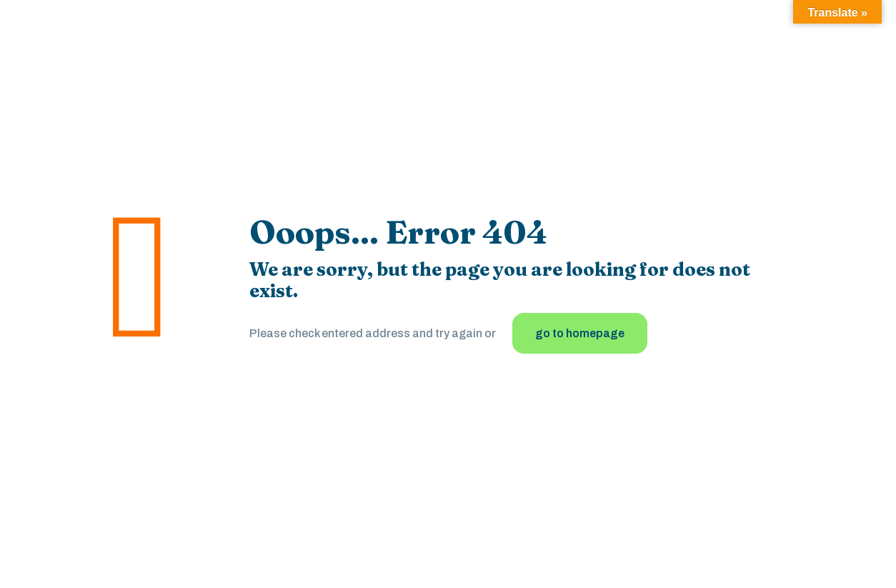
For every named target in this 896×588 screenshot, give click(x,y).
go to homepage (580, 333)
